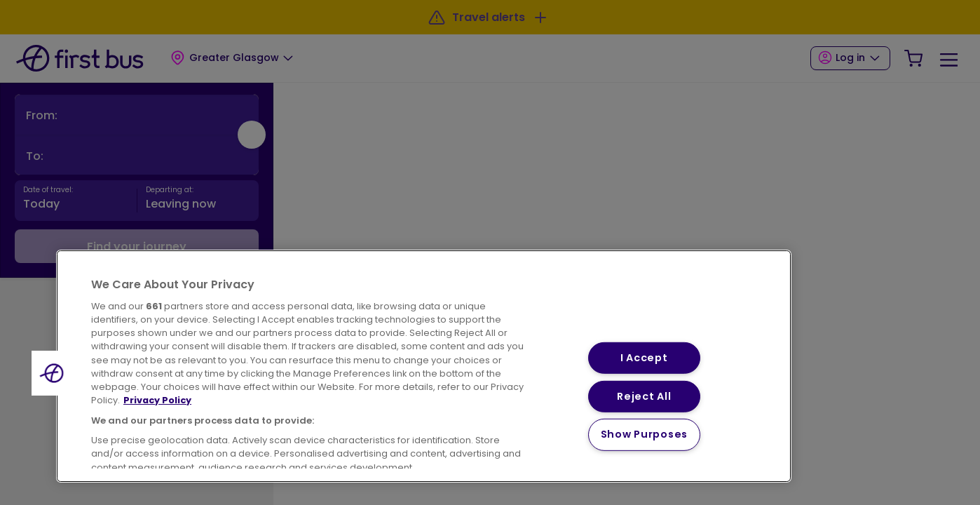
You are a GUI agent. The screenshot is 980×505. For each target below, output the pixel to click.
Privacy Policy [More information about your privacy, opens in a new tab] (157, 400)
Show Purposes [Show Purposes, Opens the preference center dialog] (644, 434)
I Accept (644, 358)
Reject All (644, 396)
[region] (424, 366)
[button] (54, 373)
